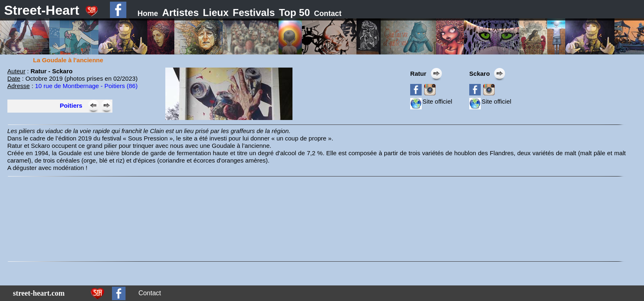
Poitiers (71, 105)
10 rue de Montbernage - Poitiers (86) (86, 86)
